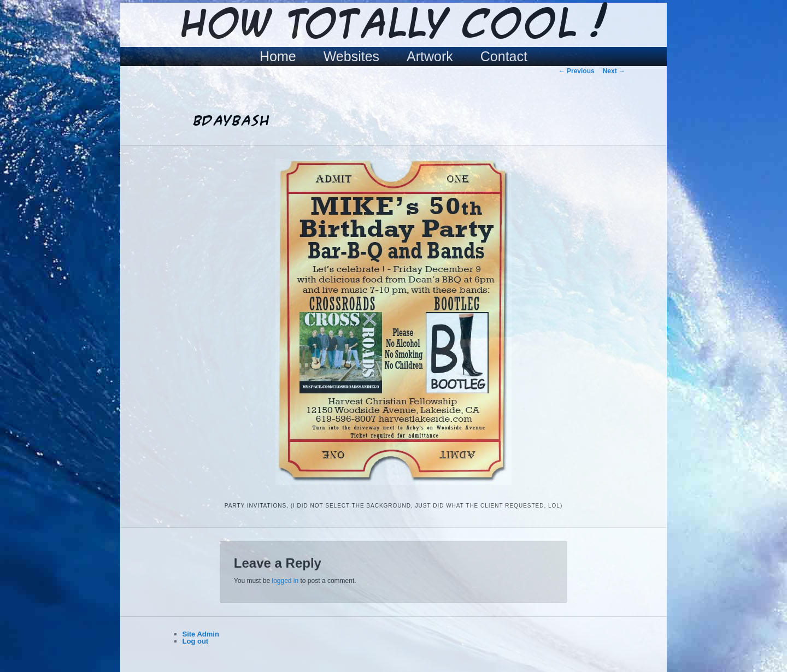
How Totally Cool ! (393, 26)
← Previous (577, 71)
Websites (351, 57)
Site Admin (201, 634)
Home (278, 57)
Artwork (430, 57)
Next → (614, 71)
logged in (285, 581)
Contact (504, 57)
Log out (196, 641)
